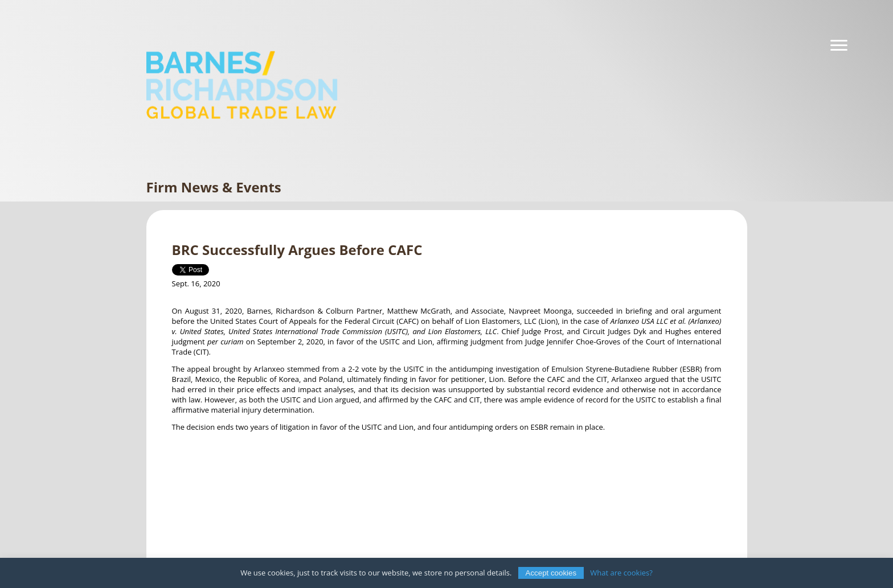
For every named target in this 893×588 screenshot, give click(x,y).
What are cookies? (621, 573)
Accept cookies (551, 573)
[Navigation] (839, 46)
